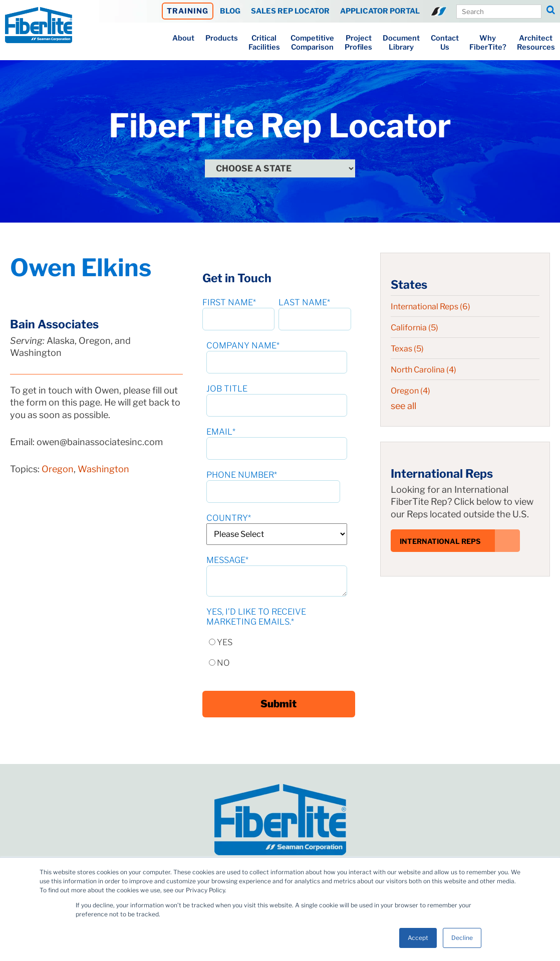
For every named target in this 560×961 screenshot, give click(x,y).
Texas (407, 349)
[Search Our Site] (499, 12)
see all (403, 406)
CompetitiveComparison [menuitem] (312, 43)
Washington (103, 469)
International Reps (431, 307)
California (414, 328)
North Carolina (424, 370)
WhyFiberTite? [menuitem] (488, 43)
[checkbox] (277, 648)
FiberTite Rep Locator (280, 126)
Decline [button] (462, 938)
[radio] (277, 637)
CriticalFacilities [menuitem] (264, 43)
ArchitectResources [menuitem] (536, 43)
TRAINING (188, 11)
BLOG (230, 11)
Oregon (58, 469)
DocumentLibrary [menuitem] (401, 43)
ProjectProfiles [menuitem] (358, 43)
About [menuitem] (183, 38)
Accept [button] (418, 938)
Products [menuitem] (222, 38)
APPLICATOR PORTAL (380, 11)
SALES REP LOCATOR (290, 11)
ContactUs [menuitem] (445, 43)
